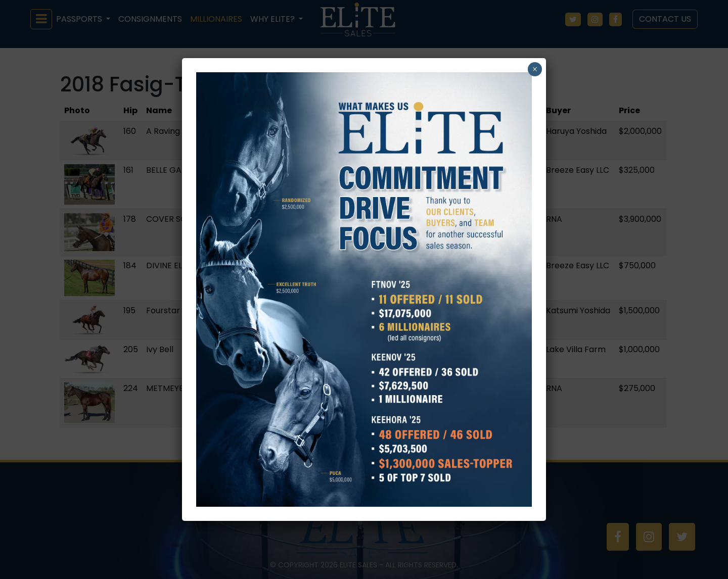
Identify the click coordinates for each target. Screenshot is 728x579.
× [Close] (535, 69)
